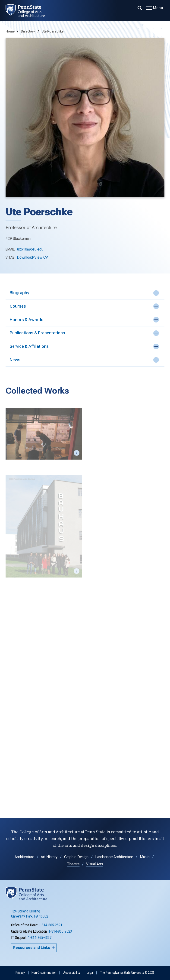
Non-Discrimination (44, 973)
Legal (90, 973)
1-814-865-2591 (51, 925)
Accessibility (72, 973)
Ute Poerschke (52, 31)
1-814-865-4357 (40, 938)
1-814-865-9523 (60, 931)
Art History (49, 857)
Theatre (73, 864)
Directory (28, 31)
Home (10, 31)
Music (145, 857)
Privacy (20, 973)
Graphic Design (76, 857)
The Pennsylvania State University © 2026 (127, 973)
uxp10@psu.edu (30, 249)
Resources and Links (34, 948)
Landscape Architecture (114, 857)
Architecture (24, 857)
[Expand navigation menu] (140, 8)
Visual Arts (95, 864)
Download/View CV (32, 257)
